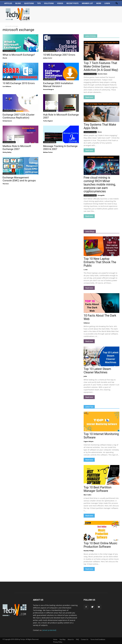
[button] (117, 3)
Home (55, 639)
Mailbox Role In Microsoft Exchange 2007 (17, 148)
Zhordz (5, 58)
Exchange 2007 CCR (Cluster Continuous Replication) (19, 116)
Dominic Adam (102, 74)
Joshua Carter (48, 58)
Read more (89, 97)
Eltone (100, 132)
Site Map (62, 639)
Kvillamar (87, 323)
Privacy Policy (58, 642)
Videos (60, 3)
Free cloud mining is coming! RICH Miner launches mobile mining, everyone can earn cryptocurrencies (100, 184)
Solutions (49, 3)
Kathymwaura (7, 121)
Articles (8, 3)
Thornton (6, 184)
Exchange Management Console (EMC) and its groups (19, 179)
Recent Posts (72, 3)
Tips (39, 3)
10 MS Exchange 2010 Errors (19, 83)
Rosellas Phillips (89, 551)
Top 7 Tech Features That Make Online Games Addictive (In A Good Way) (101, 66)
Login (107, 3)
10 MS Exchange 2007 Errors (59, 55)
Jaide (85, 376)
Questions (29, 3)
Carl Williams (7, 86)
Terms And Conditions (98, 639)
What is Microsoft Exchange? (19, 55)
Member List (87, 3)
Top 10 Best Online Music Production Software (100, 545)
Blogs (18, 3)
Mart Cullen (87, 495)
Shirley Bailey (7, 152)
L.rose (86, 270)
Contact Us (85, 639)
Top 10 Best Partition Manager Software (98, 489)
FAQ (77, 639)
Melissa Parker (48, 152)
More (99, 3)
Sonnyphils (101, 195)
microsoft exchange (9, 51)
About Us (71, 639)
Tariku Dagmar (48, 121)
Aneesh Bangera (48, 89)
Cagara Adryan (89, 441)
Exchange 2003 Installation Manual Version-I (58, 85)
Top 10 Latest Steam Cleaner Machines (97, 371)
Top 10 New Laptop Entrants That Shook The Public (100, 262)
